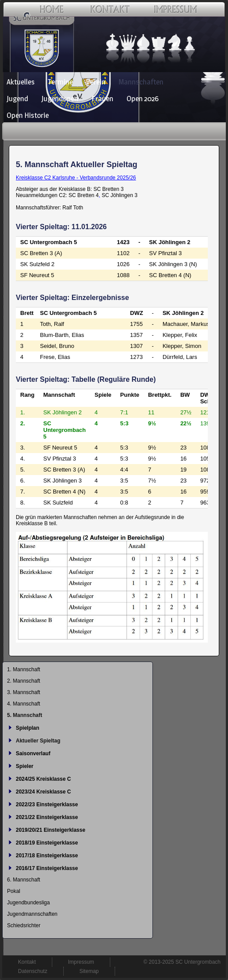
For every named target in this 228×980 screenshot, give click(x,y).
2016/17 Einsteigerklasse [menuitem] (47, 868)
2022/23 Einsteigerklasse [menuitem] (47, 804)
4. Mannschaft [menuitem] (24, 704)
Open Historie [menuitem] (28, 115)
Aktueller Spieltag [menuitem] (38, 741)
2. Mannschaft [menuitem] (24, 681)
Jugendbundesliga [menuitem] (28, 903)
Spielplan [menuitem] (27, 728)
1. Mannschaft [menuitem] (24, 669)
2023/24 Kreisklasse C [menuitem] (43, 792)
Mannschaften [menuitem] (141, 82)
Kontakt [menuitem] (27, 962)
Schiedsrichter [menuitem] (24, 925)
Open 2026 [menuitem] (143, 99)
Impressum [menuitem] (81, 962)
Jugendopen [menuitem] (60, 99)
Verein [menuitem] (96, 82)
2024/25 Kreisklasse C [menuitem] (43, 779)
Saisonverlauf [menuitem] (33, 753)
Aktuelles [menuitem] (21, 82)
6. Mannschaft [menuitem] (24, 880)
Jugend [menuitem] (17, 99)
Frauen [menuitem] (102, 99)
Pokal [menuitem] (14, 891)
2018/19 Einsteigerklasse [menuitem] (47, 843)
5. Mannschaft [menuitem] (25, 715)
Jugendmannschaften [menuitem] (32, 914)
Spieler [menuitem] (25, 766)
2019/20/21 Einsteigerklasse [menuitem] (51, 830)
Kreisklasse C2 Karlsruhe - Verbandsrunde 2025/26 (76, 178)
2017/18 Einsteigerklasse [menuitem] (47, 856)
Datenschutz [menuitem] (33, 971)
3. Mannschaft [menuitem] (24, 692)
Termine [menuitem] (60, 82)
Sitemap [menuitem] (89, 971)
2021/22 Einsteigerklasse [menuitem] (47, 817)
